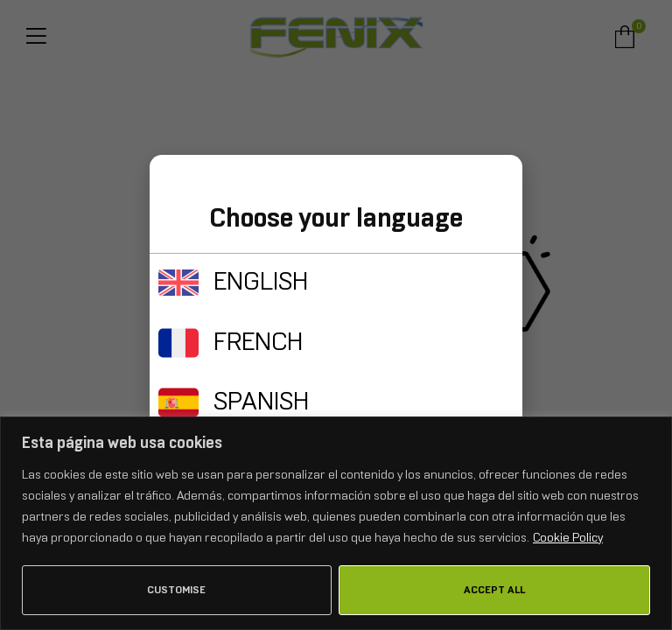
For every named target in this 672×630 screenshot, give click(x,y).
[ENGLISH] (178, 283)
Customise (176, 590)
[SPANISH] (178, 402)
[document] (336, 315)
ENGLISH (261, 281)
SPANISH (261, 401)
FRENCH (258, 341)
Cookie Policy (568, 537)
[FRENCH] (178, 343)
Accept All (494, 590)
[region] (336, 523)
